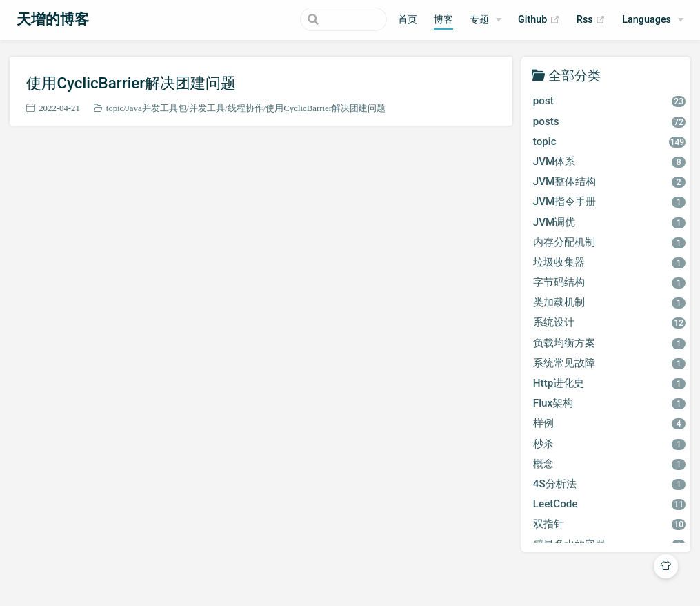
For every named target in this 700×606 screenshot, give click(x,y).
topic (115, 108)
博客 (443, 20)
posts (609, 121)
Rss (591, 20)
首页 (408, 20)
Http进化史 (609, 383)
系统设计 (609, 322)
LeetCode (609, 504)
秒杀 (609, 444)
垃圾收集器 (609, 262)
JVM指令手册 (609, 202)
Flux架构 (609, 403)
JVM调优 (609, 222)
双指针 (609, 524)
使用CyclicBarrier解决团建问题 (131, 83)
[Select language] (653, 20)
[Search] (317, 19)
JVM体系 (609, 162)
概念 (609, 464)
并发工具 (207, 108)
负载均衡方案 (609, 343)
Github (539, 20)
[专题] (486, 20)
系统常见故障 (609, 363)
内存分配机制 (609, 242)
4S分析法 (609, 484)
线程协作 (246, 108)
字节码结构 (609, 282)
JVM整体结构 (609, 182)
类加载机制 (609, 302)
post (609, 101)
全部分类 (574, 75)
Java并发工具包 (157, 108)
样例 (609, 423)
